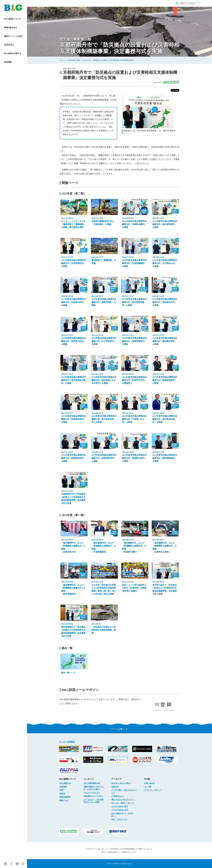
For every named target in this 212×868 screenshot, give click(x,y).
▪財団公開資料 (65, 797)
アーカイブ (116, 779)
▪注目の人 (115, 787)
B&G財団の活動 (74, 60)
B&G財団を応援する (13, 53)
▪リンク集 (148, 787)
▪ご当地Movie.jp (118, 796)
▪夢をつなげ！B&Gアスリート (123, 800)
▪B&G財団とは (65, 783)
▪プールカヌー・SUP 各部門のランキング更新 (94, 801)
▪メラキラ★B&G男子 (120, 806)
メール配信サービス (159, 710)
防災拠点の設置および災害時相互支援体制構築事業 (114, 60)
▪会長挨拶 (63, 787)
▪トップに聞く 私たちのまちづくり (124, 791)
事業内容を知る (11, 28)
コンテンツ (89, 779)
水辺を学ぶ (9, 45)
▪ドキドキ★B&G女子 (120, 810)
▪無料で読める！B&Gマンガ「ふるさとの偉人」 (94, 788)
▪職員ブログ (64, 800)
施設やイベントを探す (13, 36)
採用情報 (8, 62)
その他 (147, 779)
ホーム (62, 60)
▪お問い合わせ (149, 783)
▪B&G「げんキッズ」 (120, 819)
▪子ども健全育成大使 (92, 783)
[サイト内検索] (177, 3)
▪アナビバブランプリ (92, 793)
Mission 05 (87, 60)
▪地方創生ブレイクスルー (94, 796)
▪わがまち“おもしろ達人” (121, 783)
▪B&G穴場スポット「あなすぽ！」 (122, 815)
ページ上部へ (120, 729)
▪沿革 (61, 790)
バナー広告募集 (68, 742)
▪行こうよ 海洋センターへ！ (123, 803)
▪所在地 (62, 793)
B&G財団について (12, 19)
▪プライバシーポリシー (153, 790)
